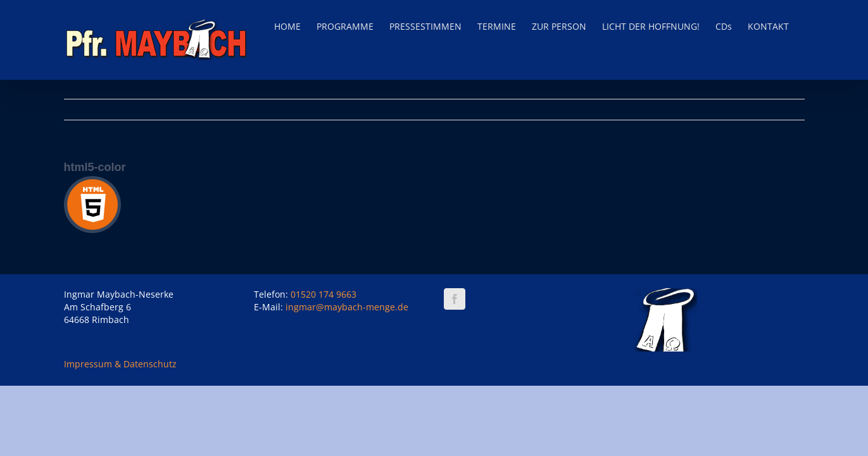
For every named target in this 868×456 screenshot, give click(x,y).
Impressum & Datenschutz (120, 364)
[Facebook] (455, 299)
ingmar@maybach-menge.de (347, 307)
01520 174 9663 (324, 294)
